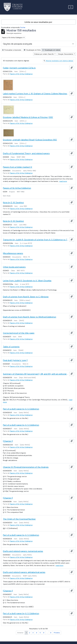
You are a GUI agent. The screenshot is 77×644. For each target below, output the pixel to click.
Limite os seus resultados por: (38, 22)
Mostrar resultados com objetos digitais (58, 61)
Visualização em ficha (32, 50)
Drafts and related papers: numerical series (23, 551)
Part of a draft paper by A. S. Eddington (21, 409)
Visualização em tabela (51, 50)
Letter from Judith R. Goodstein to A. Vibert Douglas (27, 281)
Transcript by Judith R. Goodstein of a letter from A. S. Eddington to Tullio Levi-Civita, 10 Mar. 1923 (36, 240)
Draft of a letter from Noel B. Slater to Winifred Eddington (30, 317)
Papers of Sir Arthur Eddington (21, 74)
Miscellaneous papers (13, 253)
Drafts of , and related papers (26, 153)
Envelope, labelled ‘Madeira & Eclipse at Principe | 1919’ (28, 117)
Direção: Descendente (66, 54)
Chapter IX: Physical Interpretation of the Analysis (26, 467)
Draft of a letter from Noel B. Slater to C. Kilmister (26, 297)
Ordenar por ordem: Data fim (44, 54)
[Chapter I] (8, 441)
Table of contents (11, 347)
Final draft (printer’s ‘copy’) (15, 360)
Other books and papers (14, 267)
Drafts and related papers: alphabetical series (24, 572)
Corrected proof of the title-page (19, 333)
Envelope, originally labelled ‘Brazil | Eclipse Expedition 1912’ (30, 140)
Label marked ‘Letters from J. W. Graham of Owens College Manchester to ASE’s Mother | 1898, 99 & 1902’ (36, 94)
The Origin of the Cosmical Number (19, 519)
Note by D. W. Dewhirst (13, 202)
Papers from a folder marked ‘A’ (18, 167)
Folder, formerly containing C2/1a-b (19, 68)
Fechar (23, 27)
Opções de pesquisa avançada (17, 44)
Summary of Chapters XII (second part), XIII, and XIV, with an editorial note (36, 374)
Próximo (57, 633)
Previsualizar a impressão (12, 50)
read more (63, 181)
